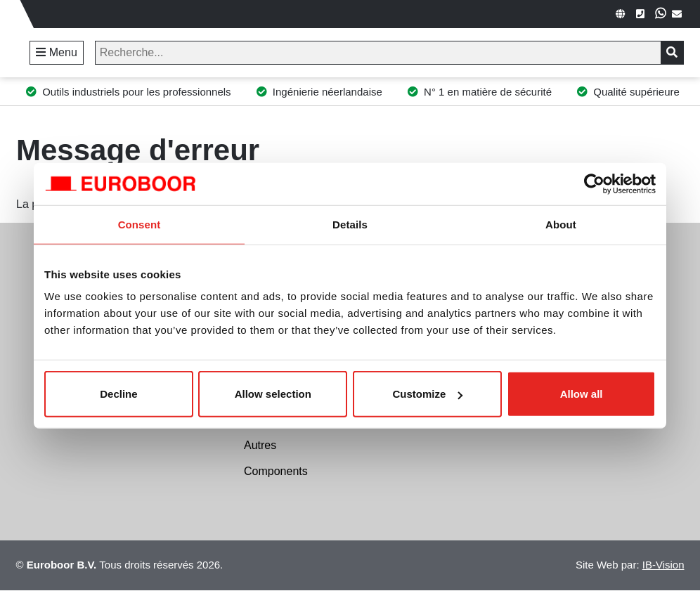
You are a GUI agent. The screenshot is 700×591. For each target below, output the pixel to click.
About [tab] (561, 224)
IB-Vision (663, 565)
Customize (428, 394)
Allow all (582, 394)
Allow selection (273, 394)
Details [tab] (350, 224)
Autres (260, 445)
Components (276, 471)
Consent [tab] (140, 224)
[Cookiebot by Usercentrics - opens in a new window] (594, 183)
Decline (118, 394)
